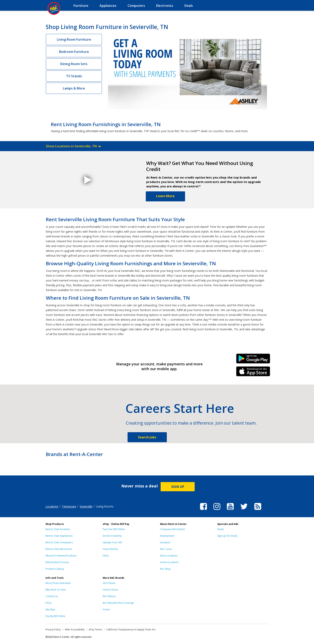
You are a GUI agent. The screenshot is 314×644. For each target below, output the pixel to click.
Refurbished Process (57, 562)
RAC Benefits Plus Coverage (118, 603)
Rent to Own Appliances (59, 536)
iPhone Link (253, 373)
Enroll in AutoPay (112, 536)
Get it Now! (109, 583)
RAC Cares (166, 549)
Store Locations (169, 556)
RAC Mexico (109, 596)
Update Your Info (113, 542)
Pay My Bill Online (55, 616)
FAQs (106, 556)
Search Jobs (147, 437)
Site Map (50, 609)
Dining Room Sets (74, 64)
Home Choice (110, 590)
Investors (165, 542)
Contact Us (52, 596)
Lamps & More (74, 88)
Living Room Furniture (74, 39)
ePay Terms (95, 629)
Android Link (253, 360)
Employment (167, 536)
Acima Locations (169, 562)
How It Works (110, 549)
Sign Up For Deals (227, 536)
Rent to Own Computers (59, 542)
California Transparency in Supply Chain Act (131, 629)
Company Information (173, 529)
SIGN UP (178, 487)
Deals (220, 529)
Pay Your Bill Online (114, 529)
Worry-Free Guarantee (58, 583)
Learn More (165, 196)
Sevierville (86, 506)
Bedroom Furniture (74, 52)
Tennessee (69, 506)
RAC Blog (165, 569)
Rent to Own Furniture (58, 529)
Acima (106, 609)
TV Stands (74, 76)
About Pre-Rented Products (61, 556)
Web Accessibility (75, 629)
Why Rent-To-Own (56, 590)
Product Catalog (55, 569)
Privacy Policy (53, 629)
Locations (52, 506)
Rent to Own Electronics (59, 549)
